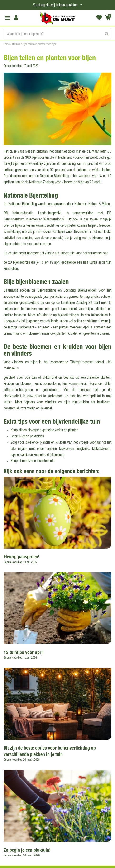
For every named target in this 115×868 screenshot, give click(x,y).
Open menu (7, 18)
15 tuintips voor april (24, 652)
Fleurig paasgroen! (22, 556)
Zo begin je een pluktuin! (27, 850)
